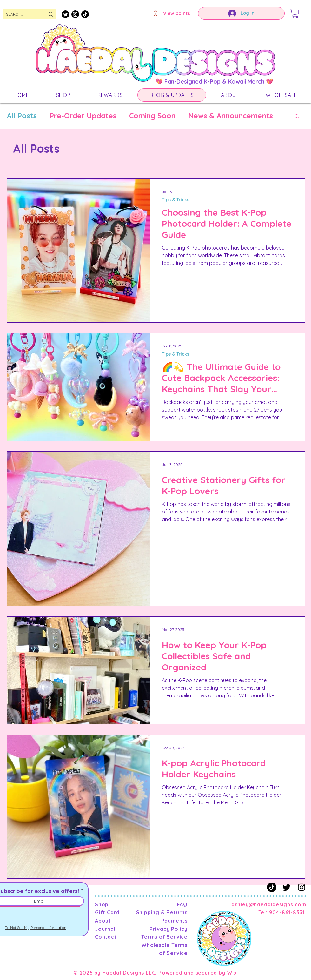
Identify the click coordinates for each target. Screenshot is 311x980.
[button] (295, 13)
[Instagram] (75, 14)
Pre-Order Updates (83, 116)
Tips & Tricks (175, 200)
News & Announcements (231, 116)
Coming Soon (152, 116)
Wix (232, 973)
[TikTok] (85, 14)
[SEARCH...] (21, 14)
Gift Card (107, 912)
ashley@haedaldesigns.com (269, 904)
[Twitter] (65, 14)
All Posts (22, 116)
